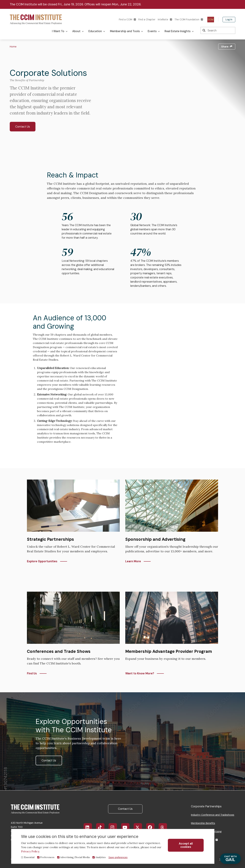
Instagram (114, 827)
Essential (29, 857)
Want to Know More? (140, 673)
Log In (229, 19)
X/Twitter (140, 827)
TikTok (102, 827)
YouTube (127, 827)
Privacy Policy (30, 851)
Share (227, 47)
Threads (165, 827)
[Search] (218, 30)
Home (13, 47)
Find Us (32, 673)
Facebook (152, 827)
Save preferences (118, 857)
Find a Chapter (147, 19)
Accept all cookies (186, 845)
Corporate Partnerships (206, 806)
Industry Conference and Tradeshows (213, 815)
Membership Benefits (203, 823)
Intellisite (165, 20)
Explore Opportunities (42, 561)
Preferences (47, 857)
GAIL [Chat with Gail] (230, 859)
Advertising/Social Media (75, 857)
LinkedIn (89, 827)
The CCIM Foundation (189, 20)
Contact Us (23, 127)
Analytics (101, 857)
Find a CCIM (127, 20)
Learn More (133, 561)
